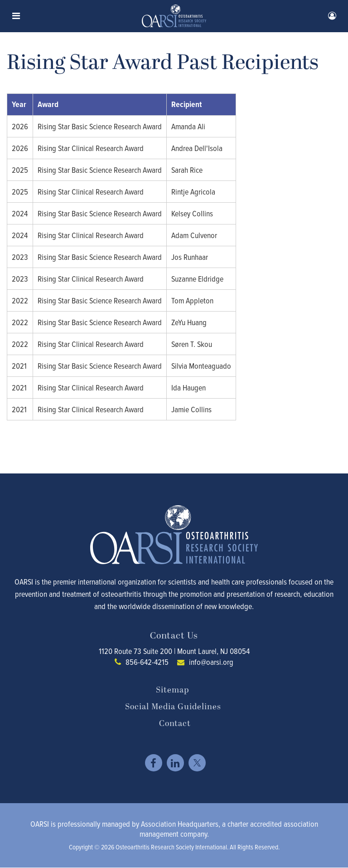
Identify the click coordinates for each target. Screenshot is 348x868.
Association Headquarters (180, 824)
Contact (175, 724)
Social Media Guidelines (173, 707)
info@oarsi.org (211, 662)
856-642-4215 (147, 662)
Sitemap (172, 690)
